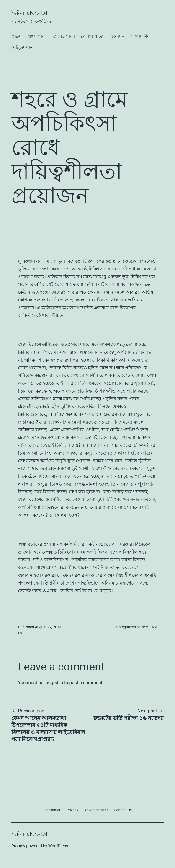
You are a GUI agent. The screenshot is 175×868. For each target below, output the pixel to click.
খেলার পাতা (92, 36)
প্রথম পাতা (37, 36)
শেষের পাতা (64, 36)
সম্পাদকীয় (140, 36)
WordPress (58, 846)
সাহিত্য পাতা (23, 48)
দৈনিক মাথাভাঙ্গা (29, 13)
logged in (54, 683)
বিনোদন (117, 36)
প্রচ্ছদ (17, 36)
